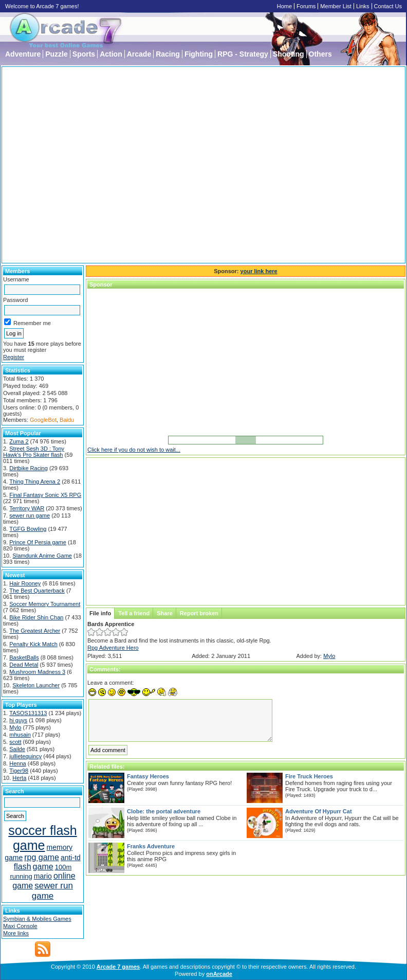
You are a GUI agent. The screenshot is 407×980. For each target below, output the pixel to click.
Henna (17, 763)
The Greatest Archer (35, 631)
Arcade (139, 54)
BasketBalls (24, 657)
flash (23, 867)
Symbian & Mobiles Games (37, 919)
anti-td (71, 858)
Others (320, 54)
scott (15, 742)
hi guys (18, 720)
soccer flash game (42, 838)
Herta (19, 778)
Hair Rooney (25, 583)
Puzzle (57, 54)
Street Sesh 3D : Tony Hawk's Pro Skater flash (34, 452)
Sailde (17, 749)
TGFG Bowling (28, 529)
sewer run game (30, 515)
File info (100, 613)
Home (284, 6)
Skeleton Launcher (36, 685)
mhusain (20, 735)
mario (43, 876)
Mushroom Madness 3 (37, 672)
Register (14, 357)
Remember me (27, 323)
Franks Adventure (151, 846)
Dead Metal (24, 665)
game (43, 867)
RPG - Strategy (243, 54)
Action (111, 54)
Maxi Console (20, 926)
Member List (336, 6)
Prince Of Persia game (38, 542)
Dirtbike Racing (29, 468)
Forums (306, 6)
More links (16, 933)
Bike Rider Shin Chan (36, 617)
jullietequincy (25, 756)
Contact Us (388, 6)
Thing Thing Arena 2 (35, 482)
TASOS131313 (28, 713)
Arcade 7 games (118, 967)
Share (165, 613)
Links (363, 6)
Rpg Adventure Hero (113, 648)
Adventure (23, 54)
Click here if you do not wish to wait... (134, 450)
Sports (84, 54)
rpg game (42, 857)
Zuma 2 (19, 441)
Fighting (199, 54)
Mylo (15, 727)
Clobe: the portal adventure (164, 811)
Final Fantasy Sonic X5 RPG (45, 495)
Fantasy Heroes (148, 776)
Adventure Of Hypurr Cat (319, 811)
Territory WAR (27, 508)
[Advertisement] (96, 165)
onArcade (219, 974)
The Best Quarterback (37, 591)
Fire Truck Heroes (309, 776)
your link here (259, 271)
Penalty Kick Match (33, 644)
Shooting (289, 54)
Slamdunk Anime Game (42, 556)
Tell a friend (134, 613)
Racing (168, 54)
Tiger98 (19, 771)
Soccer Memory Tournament (45, 604)
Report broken (199, 613)
